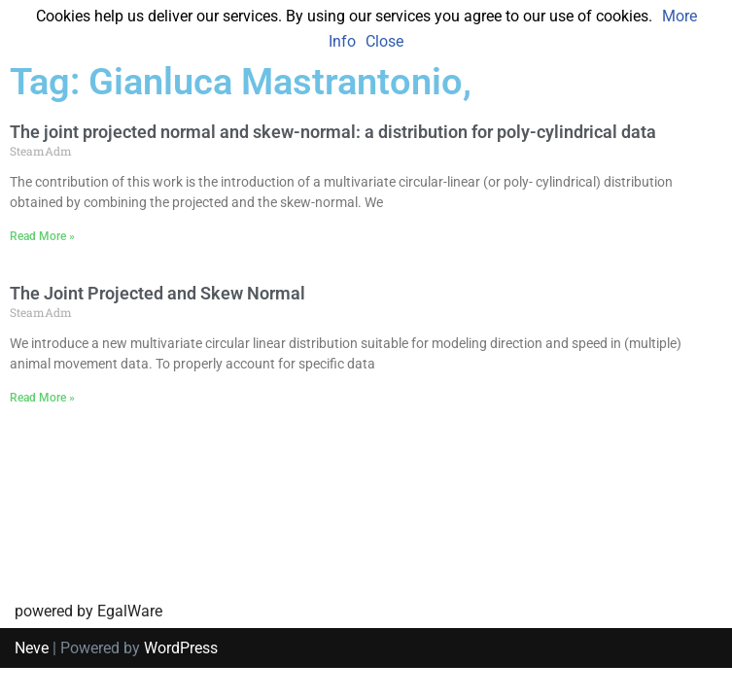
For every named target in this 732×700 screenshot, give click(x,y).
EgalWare (130, 643)
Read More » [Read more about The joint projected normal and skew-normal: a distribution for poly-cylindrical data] (42, 236)
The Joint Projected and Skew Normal (157, 293)
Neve (32, 679)
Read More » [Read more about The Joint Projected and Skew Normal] (42, 398)
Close (384, 41)
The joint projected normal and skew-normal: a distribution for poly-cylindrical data (333, 132)
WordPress (181, 679)
